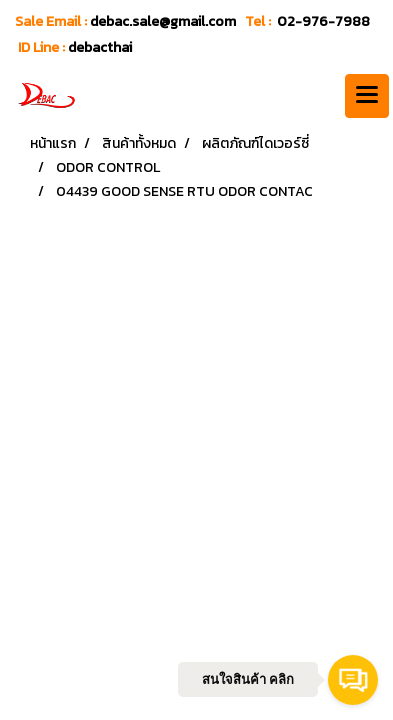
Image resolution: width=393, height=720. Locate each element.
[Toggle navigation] (367, 96)
